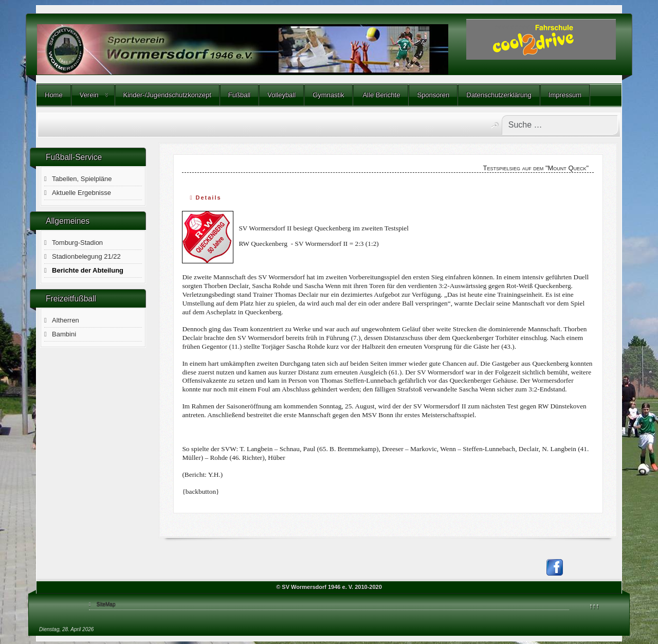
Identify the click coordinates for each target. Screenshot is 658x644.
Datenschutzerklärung (499, 95)
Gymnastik (328, 95)
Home (54, 95)
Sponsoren (433, 95)
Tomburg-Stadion (77, 243)
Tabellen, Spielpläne (82, 179)
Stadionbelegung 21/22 (86, 256)
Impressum (565, 95)
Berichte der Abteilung (88, 270)
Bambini (64, 334)
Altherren (66, 320)
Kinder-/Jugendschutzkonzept (167, 95)
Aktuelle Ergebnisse (81, 193)
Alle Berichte (381, 95)
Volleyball (281, 95)
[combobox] (560, 125)
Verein (89, 95)
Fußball (239, 95)
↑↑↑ (594, 606)
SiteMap (106, 604)
